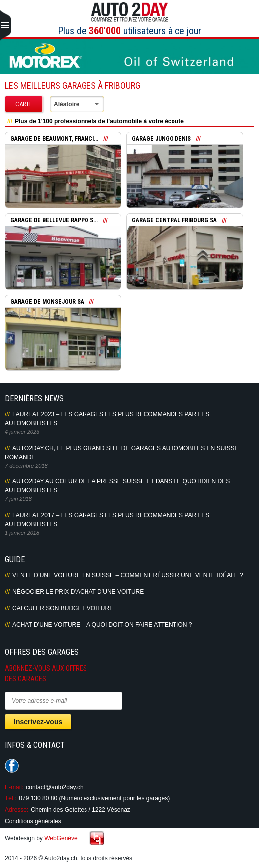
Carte (24, 104)
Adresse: (17, 810)
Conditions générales (33, 821)
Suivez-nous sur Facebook (12, 766)
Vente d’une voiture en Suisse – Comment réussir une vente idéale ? (128, 575)
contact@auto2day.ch (54, 787)
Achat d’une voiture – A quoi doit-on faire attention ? (102, 625)
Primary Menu (5, 26)
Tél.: (11, 798)
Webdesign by (41, 838)
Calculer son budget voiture (63, 608)
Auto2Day (129, 12)
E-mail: (14, 787)
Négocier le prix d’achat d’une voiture (78, 592)
